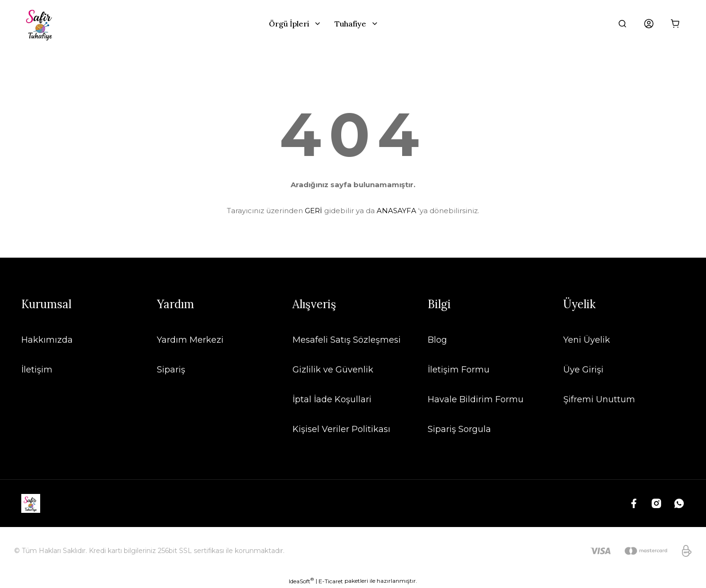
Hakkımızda (47, 340)
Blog (437, 340)
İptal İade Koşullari (332, 399)
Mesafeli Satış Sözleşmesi (347, 340)
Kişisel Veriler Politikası (341, 429)
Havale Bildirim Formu (476, 399)
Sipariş (171, 370)
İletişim (37, 370)
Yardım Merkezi (190, 340)
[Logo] (40, 24)
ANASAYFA (396, 211)
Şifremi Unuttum (599, 399)
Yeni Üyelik (587, 340)
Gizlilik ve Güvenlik (333, 370)
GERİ (314, 211)
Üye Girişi (583, 370)
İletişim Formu (459, 370)
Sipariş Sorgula (459, 429)
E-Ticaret (331, 581)
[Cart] (675, 24)
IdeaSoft (301, 581)
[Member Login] (649, 24)
